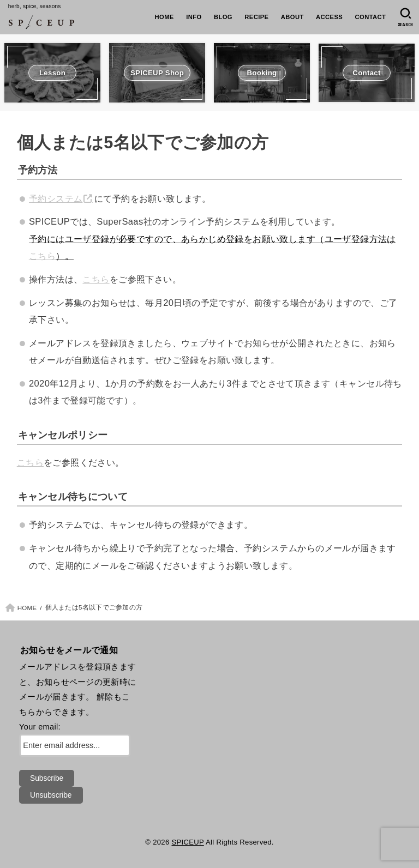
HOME (164, 17)
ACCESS (329, 17)
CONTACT (371, 17)
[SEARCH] (406, 17)
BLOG (223, 17)
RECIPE (256, 17)
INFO (194, 17)
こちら (42, 256)
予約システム (56, 198)
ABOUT (292, 17)
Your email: (40, 727)
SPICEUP (187, 842)
